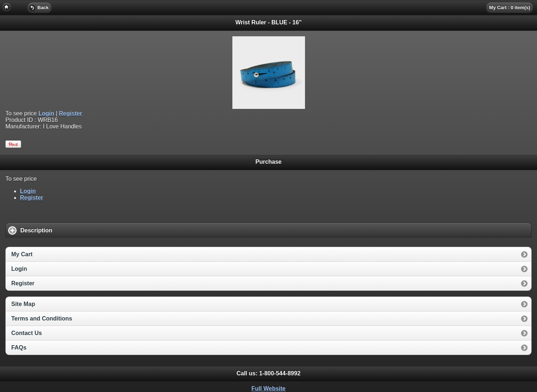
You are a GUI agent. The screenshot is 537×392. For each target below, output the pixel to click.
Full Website (269, 389)
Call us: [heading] (268, 373)
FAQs (19, 348)
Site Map (23, 304)
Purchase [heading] (268, 162)
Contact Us (27, 333)
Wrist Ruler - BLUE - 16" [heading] (268, 22)
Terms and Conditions (42, 318)
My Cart (22, 254)
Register (70, 113)
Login (46, 113)
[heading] (268, 7)
